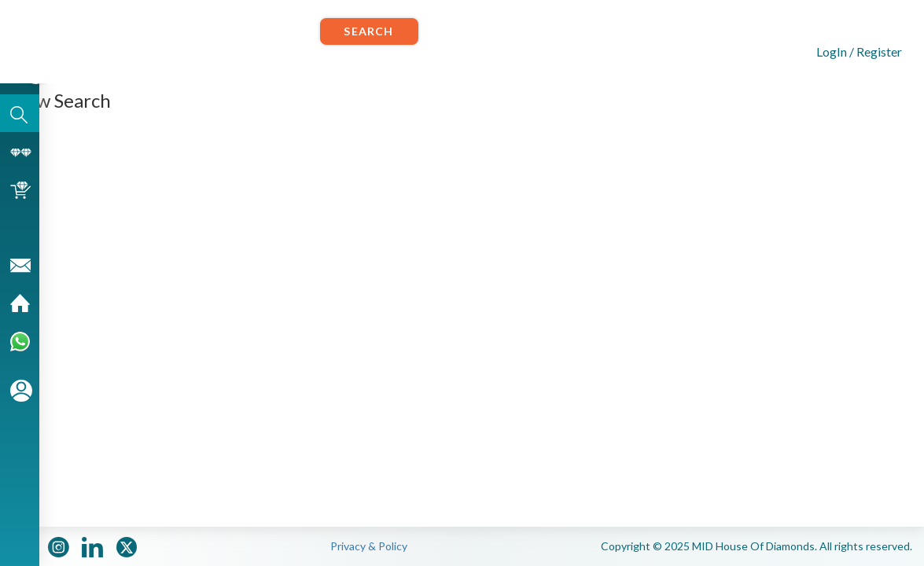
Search (368, 31)
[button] (846, 50)
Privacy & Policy (369, 546)
